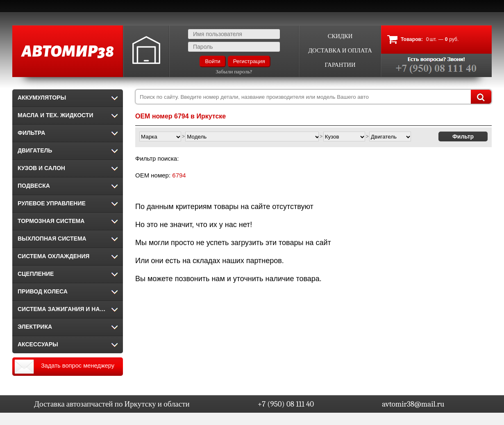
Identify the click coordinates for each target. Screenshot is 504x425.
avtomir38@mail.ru (413, 404)
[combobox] (313, 97)
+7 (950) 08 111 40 (286, 404)
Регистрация (249, 61)
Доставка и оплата (340, 51)
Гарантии (340, 65)
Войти (212, 61)
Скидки (340, 36)
